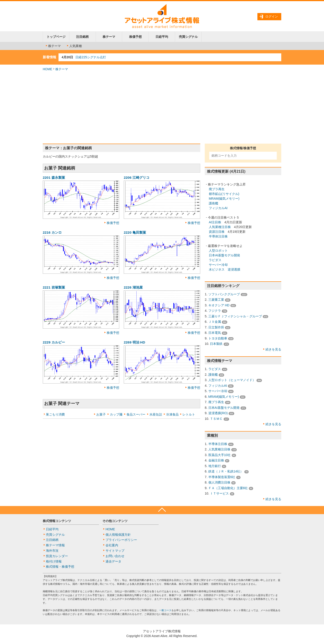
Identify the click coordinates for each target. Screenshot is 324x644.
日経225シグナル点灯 (91, 57)
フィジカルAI (218, 208)
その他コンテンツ (115, 521)
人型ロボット (218, 251)
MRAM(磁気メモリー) (224, 199)
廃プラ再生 (217, 189)
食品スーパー (136, 414)
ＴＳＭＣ (216, 419)
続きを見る (273, 349)
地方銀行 (215, 466)
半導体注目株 (218, 236)
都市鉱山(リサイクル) (224, 194)
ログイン (272, 16)
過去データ (113, 561)
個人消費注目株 (219, 482)
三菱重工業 (216, 300)
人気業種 (74, 46)
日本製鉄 (216, 344)
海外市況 (52, 551)
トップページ (56, 37)
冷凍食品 (172, 414)
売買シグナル (188, 37)
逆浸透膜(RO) (218, 413)
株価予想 (135, 37)
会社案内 (112, 545)
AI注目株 (215, 222)
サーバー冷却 (218, 265)
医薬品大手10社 (220, 455)
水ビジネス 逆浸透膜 (225, 269)
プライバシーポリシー (121, 540)
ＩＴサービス (219, 493)
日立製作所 (216, 327)
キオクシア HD (219, 305)
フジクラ (215, 311)
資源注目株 (217, 232)
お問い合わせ (115, 556)
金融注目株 (216, 460)
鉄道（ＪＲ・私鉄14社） (226, 471)
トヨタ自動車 (218, 338)
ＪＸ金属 (215, 322)
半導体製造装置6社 (222, 477)
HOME (47, 69)
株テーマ (109, 37)
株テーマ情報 (55, 545)
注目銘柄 (82, 37)
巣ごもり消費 (55, 414)
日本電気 (215, 333)
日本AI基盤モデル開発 (224, 255)
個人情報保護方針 (118, 535)
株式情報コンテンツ (57, 521)
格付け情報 (54, 561)
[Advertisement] (162, 108)
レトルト (189, 414)
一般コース (165, 610)
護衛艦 (214, 203)
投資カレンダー (57, 556)
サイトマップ (115, 551)
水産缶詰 (156, 414)
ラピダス (215, 260)
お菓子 (101, 414)
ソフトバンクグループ (224, 294)
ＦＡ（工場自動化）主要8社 (228, 488)
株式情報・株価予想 (60, 567)
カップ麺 (116, 414)
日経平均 (162, 37)
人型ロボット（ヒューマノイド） (232, 380)
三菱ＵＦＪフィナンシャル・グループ (235, 316)
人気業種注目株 (220, 227)
